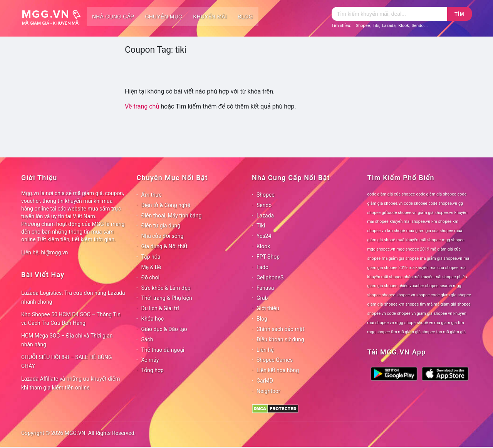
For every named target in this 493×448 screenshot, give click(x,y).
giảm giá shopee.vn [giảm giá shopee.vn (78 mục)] (436, 213)
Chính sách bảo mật (280, 329)
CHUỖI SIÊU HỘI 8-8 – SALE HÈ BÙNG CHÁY (67, 362)
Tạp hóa (151, 257)
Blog (245, 17)
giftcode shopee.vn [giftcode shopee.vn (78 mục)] (399, 213)
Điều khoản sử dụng (280, 339)
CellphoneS (270, 277)
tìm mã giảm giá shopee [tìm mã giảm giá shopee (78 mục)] (413, 332)
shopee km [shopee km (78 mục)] (394, 304)
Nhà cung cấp (113, 17)
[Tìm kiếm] (389, 14)
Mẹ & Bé (151, 267)
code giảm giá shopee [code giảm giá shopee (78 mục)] (436, 194)
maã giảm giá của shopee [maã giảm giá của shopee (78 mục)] (430, 231)
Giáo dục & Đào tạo (164, 329)
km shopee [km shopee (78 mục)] (441, 221)
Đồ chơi (150, 277)
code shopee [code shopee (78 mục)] (416, 203)
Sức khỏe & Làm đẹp (166, 288)
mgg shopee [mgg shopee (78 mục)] (453, 240)
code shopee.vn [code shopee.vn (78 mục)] (443, 203)
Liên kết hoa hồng (278, 370)
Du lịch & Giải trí (160, 308)
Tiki (376, 26)
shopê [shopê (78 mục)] (410, 323)
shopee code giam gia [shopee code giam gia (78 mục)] (436, 295)
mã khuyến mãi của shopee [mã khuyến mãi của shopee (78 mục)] (433, 268)
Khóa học (153, 319)
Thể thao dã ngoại (163, 350)
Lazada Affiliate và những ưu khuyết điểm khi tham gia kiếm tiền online (70, 383)
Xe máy (150, 360)
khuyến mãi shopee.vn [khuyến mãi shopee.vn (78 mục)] (410, 221)
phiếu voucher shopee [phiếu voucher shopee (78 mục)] (419, 286)
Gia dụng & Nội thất (164, 246)
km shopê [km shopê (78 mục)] (396, 231)
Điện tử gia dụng (161, 226)
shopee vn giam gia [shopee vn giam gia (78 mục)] (415, 313)
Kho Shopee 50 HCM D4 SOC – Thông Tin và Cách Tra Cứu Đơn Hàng (71, 319)
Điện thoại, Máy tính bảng (172, 216)
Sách (147, 339)
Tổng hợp (153, 370)
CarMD (265, 381)
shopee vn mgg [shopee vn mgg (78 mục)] (389, 323)
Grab (262, 298)
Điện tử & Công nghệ (166, 205)
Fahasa (265, 288)
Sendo (418, 26)
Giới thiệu (268, 308)
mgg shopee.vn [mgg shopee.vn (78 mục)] (381, 249)
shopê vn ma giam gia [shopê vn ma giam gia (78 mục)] (437, 323)
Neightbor (268, 391)
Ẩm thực (152, 195)
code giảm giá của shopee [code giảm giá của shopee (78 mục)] (391, 194)
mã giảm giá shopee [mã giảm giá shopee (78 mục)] (400, 258)
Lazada (389, 26)
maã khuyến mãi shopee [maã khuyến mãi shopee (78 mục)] (418, 240)
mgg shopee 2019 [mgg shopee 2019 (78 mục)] (413, 249)
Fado (262, 267)
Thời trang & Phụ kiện (167, 298)
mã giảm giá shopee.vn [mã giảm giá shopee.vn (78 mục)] (441, 258)
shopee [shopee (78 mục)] (388, 295)
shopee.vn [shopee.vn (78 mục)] (406, 295)
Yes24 (264, 236)
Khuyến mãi (210, 17)
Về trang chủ (142, 106)
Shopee (363, 26)
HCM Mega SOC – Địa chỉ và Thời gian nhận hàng (67, 340)
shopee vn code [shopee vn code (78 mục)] (382, 313)
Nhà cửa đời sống (163, 236)
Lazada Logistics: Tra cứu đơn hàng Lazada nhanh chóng (73, 297)
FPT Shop (268, 257)
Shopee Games (275, 360)
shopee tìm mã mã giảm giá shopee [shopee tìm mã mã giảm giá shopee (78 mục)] (438, 304)
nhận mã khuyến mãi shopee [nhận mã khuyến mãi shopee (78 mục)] (430, 277)
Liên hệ (265, 350)
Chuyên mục (163, 17)
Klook (404, 26)
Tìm (459, 14)
